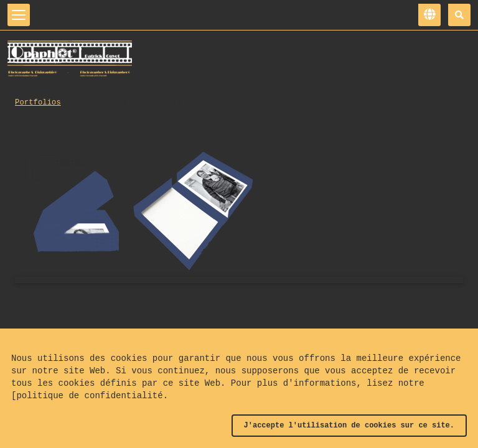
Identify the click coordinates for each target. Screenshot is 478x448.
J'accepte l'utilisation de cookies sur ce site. (349, 426)
